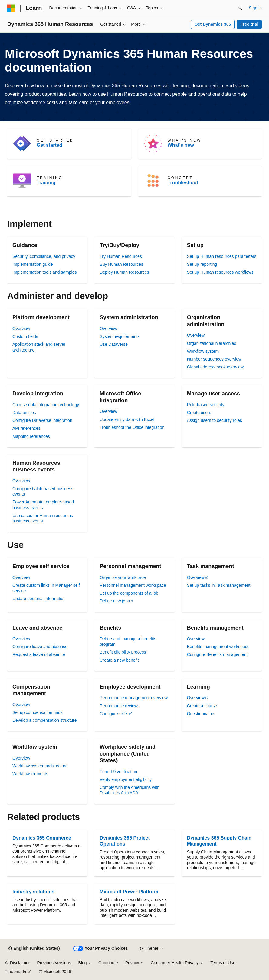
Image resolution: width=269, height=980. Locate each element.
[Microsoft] (11, 8)
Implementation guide (33, 264)
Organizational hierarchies (212, 343)
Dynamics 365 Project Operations (125, 841)
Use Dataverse (114, 344)
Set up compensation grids (38, 712)
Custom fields (25, 336)
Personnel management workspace (133, 585)
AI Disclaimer (17, 963)
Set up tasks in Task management (219, 585)
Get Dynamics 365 (213, 24)
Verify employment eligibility (126, 779)
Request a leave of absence (39, 654)
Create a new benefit (119, 660)
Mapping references (31, 436)
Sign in (255, 8)
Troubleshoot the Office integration (132, 427)
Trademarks (16, 972)
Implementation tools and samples (44, 272)
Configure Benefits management (217, 654)
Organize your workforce (123, 577)
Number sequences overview (214, 359)
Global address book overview (215, 367)
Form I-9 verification (118, 772)
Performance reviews (120, 706)
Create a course (202, 706)
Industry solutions (33, 892)
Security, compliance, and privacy (44, 256)
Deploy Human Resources (124, 272)
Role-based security (206, 405)
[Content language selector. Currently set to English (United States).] (34, 949)
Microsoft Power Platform (129, 892)
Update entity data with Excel (127, 419)
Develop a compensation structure (44, 720)
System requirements (120, 336)
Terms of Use (223, 963)
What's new (181, 145)
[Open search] (240, 8)
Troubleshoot (183, 183)
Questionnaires (201, 714)
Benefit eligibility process (123, 652)
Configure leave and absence (40, 647)
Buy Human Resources (121, 264)
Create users (199, 413)
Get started (49, 145)
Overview (21, 329)
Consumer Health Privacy (175, 963)
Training (46, 183)
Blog (83, 963)
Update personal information (39, 599)
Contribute (108, 963)
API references (26, 428)
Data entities (24, 413)
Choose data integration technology (46, 405)
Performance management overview (134, 698)
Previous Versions (54, 963)
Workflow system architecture (40, 766)
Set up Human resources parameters (222, 256)
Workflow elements (30, 774)
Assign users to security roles (215, 420)
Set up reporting (202, 264)
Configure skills (114, 714)
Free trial (249, 24)
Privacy (132, 963)
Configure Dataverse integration (42, 420)
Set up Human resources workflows (220, 272)
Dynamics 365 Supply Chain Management (219, 841)
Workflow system (203, 351)
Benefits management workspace (218, 647)
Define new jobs (115, 601)
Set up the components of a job (129, 593)
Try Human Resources (121, 256)
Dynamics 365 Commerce (42, 838)
